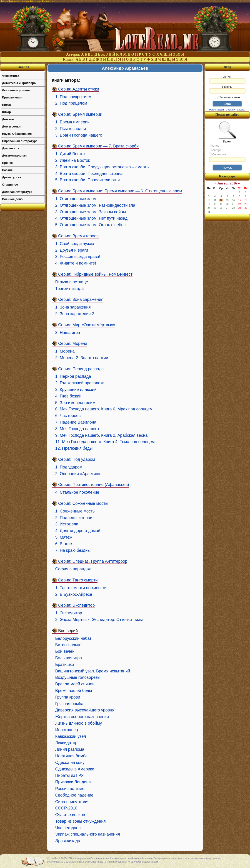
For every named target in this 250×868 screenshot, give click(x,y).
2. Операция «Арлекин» (78, 474)
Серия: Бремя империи (80, 114)
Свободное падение (74, 795)
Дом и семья (11, 126)
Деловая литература (17, 192)
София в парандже (73, 569)
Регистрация (216, 110)
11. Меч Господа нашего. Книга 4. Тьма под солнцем (105, 442)
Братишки (65, 664)
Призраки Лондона (73, 782)
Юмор (6, 112)
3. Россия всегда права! (78, 257)
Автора (215, 150)
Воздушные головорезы (78, 677)
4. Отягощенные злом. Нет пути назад (91, 218)
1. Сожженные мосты (75, 511)
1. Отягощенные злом (76, 199)
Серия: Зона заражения (81, 299)
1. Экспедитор (69, 613)
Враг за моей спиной (75, 684)
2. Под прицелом (71, 103)
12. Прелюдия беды (74, 448)
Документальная (14, 156)
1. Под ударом (69, 467)
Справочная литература (20, 141)
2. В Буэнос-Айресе (74, 594)
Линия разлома (70, 749)
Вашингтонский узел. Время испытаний (93, 671)
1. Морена (65, 351)
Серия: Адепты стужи (79, 89)
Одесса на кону (70, 763)
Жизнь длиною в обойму (79, 723)
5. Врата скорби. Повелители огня (87, 180)
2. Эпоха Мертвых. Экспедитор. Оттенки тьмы (99, 620)
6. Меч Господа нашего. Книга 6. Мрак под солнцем (104, 409)
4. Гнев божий (68, 396)
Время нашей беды (74, 691)
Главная (23, 67)
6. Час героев (68, 416)
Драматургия (12, 177)
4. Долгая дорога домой (78, 531)
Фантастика (11, 76)
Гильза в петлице (72, 282)
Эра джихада (68, 841)
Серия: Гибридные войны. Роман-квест (95, 274)
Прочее (7, 163)
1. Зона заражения (73, 307)
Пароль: (227, 89)
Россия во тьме (70, 789)
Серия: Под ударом (77, 459)
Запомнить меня (228, 97)
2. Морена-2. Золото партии (82, 358)
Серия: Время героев (78, 236)
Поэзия (7, 170)
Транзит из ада (69, 289)
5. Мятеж (64, 537)
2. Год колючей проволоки (80, 383)
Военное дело (12, 199)
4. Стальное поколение (77, 492)
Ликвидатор (66, 743)
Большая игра (69, 658)
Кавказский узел (71, 736)
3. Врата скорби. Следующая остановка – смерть (102, 167)
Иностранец (67, 730)
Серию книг (218, 154)
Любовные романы (16, 90)
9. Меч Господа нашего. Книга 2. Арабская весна (101, 435)
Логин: (227, 79)
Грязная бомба (69, 704)
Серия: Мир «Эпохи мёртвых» (87, 325)
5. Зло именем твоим (75, 403)
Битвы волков (68, 645)
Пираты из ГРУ (69, 775)
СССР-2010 (66, 808)
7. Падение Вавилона (76, 422)
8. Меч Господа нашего (77, 429)
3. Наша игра (68, 333)
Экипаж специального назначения (88, 834)
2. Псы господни (71, 129)
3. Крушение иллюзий (76, 390)
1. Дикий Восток (70, 154)
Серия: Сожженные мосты (83, 503)
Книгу (214, 146)
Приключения (12, 97)
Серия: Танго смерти (78, 580)
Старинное (10, 185)
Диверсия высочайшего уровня (85, 710)
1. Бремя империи (72, 122)
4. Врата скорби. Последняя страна (89, 174)
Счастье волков (70, 815)
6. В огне (64, 544)
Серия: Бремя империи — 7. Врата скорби (98, 146)
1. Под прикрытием (73, 97)
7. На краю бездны (73, 550)
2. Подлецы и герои (74, 518)
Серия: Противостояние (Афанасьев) (94, 485)
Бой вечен (65, 651)
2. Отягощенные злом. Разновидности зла (95, 205)
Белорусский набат (73, 638)
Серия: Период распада (81, 369)
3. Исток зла (67, 524)
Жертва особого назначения (82, 717)
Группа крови (68, 697)
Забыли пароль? (236, 110)
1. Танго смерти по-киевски (81, 588)
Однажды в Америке (75, 769)
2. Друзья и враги (72, 250)
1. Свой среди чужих (75, 244)
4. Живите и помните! (76, 263)
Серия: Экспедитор (76, 605)
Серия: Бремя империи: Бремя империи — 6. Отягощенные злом (120, 191)
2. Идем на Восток (73, 160)
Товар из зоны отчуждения (80, 821)
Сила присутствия (72, 802)
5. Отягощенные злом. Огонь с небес (90, 225)
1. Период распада (73, 376)
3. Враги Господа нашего (79, 135)
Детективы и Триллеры (19, 83)
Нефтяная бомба (71, 756)
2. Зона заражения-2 (75, 314)
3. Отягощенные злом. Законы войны (91, 212)
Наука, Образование (17, 134)
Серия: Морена (73, 343)
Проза (6, 105)
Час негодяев (68, 828)
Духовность (11, 148)
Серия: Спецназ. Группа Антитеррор (93, 561)
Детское (8, 119)
